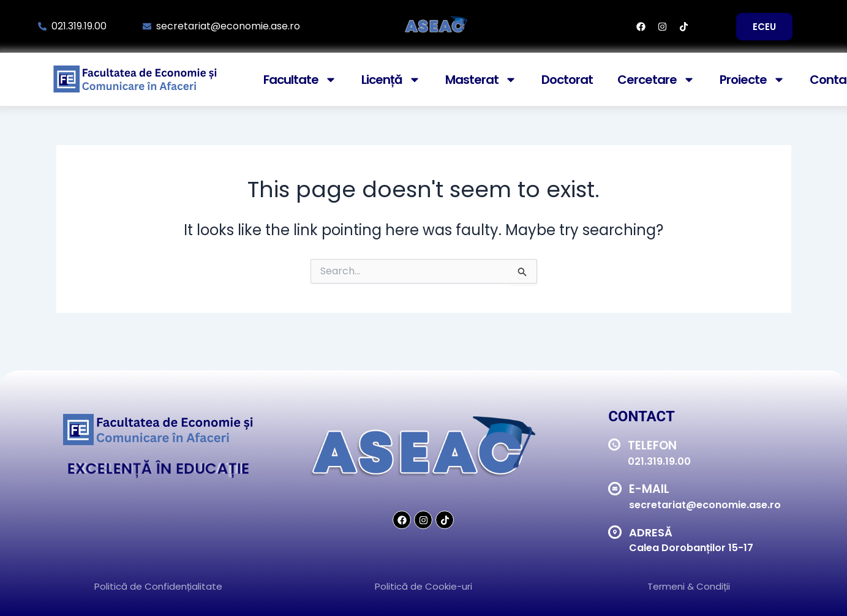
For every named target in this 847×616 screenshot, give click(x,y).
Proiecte (752, 80)
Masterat (481, 80)
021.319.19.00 (659, 461)
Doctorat (567, 80)
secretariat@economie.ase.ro (705, 505)
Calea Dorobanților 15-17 (691, 548)
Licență (391, 80)
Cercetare (656, 80)
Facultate (300, 80)
